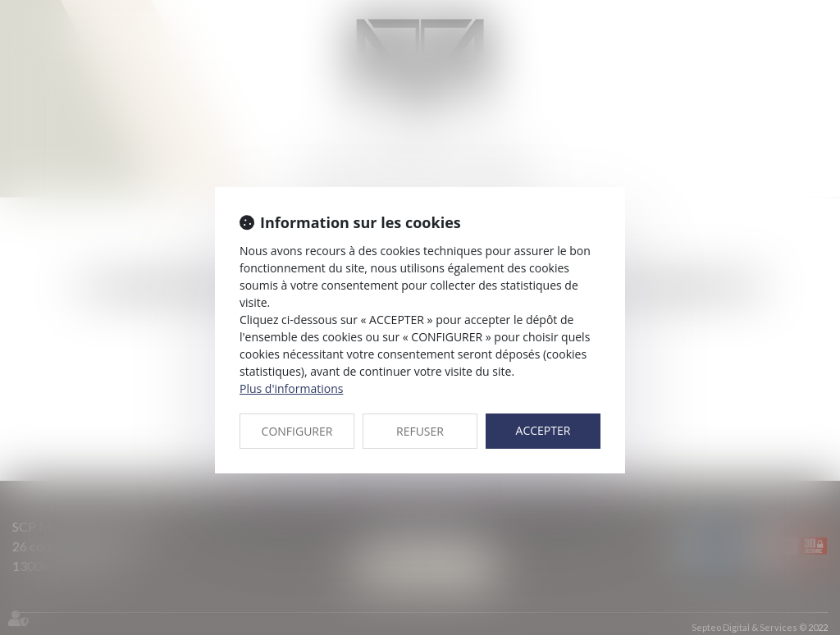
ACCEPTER (543, 430)
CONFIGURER (297, 431)
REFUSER (420, 431)
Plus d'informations (291, 388)
